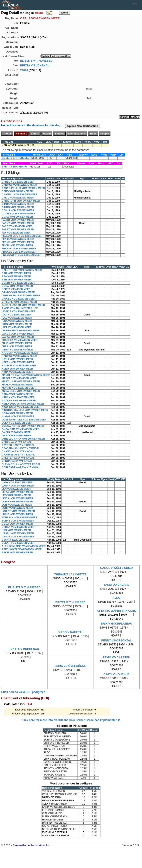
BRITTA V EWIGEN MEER (16, 289)
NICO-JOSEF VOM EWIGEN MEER (21, 407)
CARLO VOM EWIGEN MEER (18, 182)
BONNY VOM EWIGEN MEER (18, 283)
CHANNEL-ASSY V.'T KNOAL (18, 455)
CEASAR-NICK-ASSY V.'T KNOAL (21, 448)
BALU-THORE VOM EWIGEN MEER (22, 270)
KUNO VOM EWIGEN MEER (17, 369)
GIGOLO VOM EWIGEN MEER (19, 299)
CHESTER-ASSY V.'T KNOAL (18, 458)
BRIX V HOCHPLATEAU (117, 624)
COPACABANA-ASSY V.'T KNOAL (21, 467)
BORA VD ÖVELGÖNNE (70, 666)
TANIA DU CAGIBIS (116, 585)
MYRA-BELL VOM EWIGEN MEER (21, 391)
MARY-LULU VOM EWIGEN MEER (21, 381)
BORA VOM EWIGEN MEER (17, 286)
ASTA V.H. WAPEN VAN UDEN (116, 611)
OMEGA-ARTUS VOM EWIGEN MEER (23, 426)
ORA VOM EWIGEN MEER (16, 436)
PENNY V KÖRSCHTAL (116, 640)
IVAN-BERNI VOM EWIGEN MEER (21, 331)
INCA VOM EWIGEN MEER (17, 321)
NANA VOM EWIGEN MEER (17, 394)
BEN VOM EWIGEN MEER (16, 280)
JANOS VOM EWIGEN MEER (18, 334)
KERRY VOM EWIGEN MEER (18, 362)
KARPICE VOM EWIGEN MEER (19, 356)
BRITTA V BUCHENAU (35, 65)
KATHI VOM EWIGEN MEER (17, 359)
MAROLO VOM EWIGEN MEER (19, 378)
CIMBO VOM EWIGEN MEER (18, 207)
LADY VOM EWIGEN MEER (17, 483)
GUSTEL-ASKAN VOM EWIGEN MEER (23, 305)
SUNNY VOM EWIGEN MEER (18, 521)
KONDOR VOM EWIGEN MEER (19, 366)
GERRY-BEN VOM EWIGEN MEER (21, 296)
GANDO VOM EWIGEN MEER (18, 292)
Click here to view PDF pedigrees (23, 692)
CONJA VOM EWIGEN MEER (18, 210)
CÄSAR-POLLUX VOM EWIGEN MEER (23, 188)
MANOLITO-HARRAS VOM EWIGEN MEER (26, 375)
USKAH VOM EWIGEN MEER (18, 543)
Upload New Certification (83, 126)
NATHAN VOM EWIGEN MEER (19, 401)
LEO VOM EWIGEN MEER (16, 495)
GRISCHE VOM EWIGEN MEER (19, 302)
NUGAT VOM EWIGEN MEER (18, 416)
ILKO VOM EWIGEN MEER (17, 318)
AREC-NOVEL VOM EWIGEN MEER (22, 549)
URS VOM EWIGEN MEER (16, 530)
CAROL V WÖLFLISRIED (117, 568)
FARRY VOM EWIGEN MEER (18, 230)
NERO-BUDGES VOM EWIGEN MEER (23, 404)
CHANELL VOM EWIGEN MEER (20, 195)
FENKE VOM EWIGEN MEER (18, 242)
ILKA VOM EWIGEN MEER (17, 315)
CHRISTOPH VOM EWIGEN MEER (21, 201)
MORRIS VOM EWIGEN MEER (19, 388)
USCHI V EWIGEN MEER (16, 540)
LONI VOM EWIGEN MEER (17, 505)
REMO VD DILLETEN (116, 657)
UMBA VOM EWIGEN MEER (17, 524)
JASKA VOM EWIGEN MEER (18, 337)
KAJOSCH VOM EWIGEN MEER (20, 353)
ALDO (116, 598)
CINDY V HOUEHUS (116, 674)
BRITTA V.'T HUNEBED (70, 602)
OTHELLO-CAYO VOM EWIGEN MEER (23, 439)
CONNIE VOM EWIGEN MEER (18, 214)
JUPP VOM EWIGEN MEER (17, 346)
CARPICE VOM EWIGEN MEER (19, 185)
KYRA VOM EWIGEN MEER (17, 372)
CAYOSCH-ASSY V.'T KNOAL (18, 445)
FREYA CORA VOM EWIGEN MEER (22, 255)
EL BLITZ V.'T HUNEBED (36, 60)
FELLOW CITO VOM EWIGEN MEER (22, 236)
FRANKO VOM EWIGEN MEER (19, 249)
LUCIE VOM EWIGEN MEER (17, 514)
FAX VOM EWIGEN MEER (16, 233)
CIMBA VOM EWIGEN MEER (18, 204)
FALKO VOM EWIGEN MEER (18, 220)
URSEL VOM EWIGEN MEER (18, 533)
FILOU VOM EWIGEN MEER (17, 245)
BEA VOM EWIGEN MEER (16, 276)
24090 (24, 70)
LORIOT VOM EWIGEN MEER (18, 511)
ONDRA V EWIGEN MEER (16, 432)
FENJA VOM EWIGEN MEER (18, 239)
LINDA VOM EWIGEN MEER (17, 498)
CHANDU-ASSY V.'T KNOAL (18, 452)
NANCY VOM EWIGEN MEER (18, 397)
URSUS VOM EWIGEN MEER (18, 537)
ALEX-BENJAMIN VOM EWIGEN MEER (24, 546)
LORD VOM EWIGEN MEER (17, 508)
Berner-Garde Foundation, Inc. (32, 845)
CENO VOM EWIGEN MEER (17, 191)
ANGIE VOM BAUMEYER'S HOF (20, 308)
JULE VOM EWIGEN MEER (17, 343)
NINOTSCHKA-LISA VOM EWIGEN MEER (25, 410)
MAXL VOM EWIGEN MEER (17, 385)
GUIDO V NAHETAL (70, 632)
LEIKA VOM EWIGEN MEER (17, 492)
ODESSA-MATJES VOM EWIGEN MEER (24, 420)
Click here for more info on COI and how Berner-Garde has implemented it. (71, 720)
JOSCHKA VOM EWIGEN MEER (20, 340)
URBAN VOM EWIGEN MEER (18, 527)
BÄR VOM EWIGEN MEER (16, 273)
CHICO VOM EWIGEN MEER (18, 198)
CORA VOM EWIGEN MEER (17, 217)
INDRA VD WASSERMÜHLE (17, 350)
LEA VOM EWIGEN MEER (16, 489)
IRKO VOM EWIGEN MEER (17, 324)
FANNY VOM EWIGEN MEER (18, 223)
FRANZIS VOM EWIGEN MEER (19, 252)
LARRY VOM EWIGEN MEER (18, 486)
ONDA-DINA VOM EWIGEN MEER (21, 429)
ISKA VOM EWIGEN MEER (17, 327)
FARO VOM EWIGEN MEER (17, 226)
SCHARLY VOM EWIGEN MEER (19, 518)
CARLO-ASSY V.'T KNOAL (17, 442)
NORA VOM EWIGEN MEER (17, 413)
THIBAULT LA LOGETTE (70, 574)
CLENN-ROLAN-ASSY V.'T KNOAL (21, 464)
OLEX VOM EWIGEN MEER (17, 423)
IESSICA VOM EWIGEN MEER (19, 311)
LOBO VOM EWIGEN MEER (17, 502)
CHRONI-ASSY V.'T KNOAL (17, 461)
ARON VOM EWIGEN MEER (17, 553)
